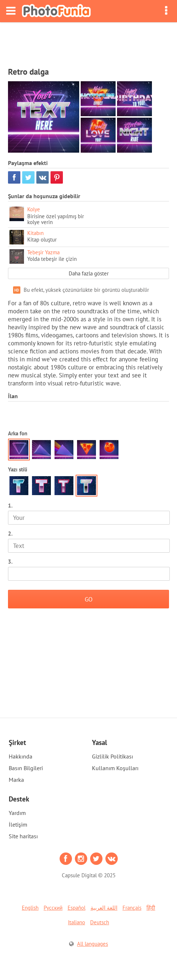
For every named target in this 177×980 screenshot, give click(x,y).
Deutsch (100, 922)
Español (77, 908)
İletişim (18, 824)
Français (132, 908)
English (30, 908)
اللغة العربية (104, 908)
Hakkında (21, 756)
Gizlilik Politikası (112, 756)
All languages (92, 944)
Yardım (17, 813)
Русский (53, 908)
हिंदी (151, 908)
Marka (16, 780)
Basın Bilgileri (26, 768)
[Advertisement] (89, 42)
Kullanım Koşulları (115, 768)
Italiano (77, 922)
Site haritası (23, 836)
